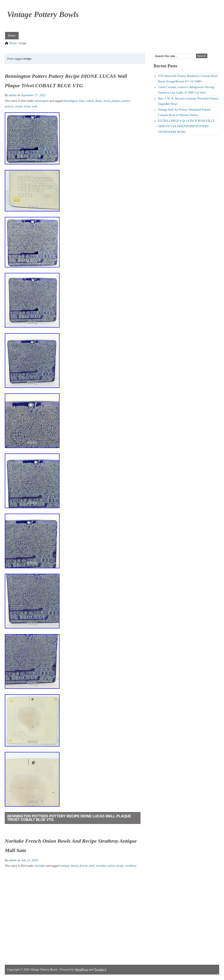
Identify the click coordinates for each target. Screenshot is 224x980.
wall (35, 106)
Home (12, 36)
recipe (19, 106)
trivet (27, 106)
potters (126, 101)
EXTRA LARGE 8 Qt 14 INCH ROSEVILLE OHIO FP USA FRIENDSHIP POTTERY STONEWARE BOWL (186, 126)
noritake (40, 866)
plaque (116, 101)
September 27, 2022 (33, 95)
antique (65, 866)
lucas (107, 101)
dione (99, 101)
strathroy (131, 866)
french (83, 866)
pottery (9, 106)
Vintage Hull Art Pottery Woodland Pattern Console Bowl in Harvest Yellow (184, 112)
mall (92, 866)
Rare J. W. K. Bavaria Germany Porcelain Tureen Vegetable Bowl (188, 101)
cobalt (90, 101)
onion (111, 866)
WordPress (82, 970)
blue (82, 101)
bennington (42, 101)
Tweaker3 (100, 970)
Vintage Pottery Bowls (43, 14)
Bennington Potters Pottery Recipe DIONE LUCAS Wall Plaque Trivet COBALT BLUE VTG (69, 818)
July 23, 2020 (29, 860)
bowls (75, 866)
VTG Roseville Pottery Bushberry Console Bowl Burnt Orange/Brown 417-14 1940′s (188, 79)
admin (13, 95)
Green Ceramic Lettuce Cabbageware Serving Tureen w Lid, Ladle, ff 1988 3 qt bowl (186, 90)
